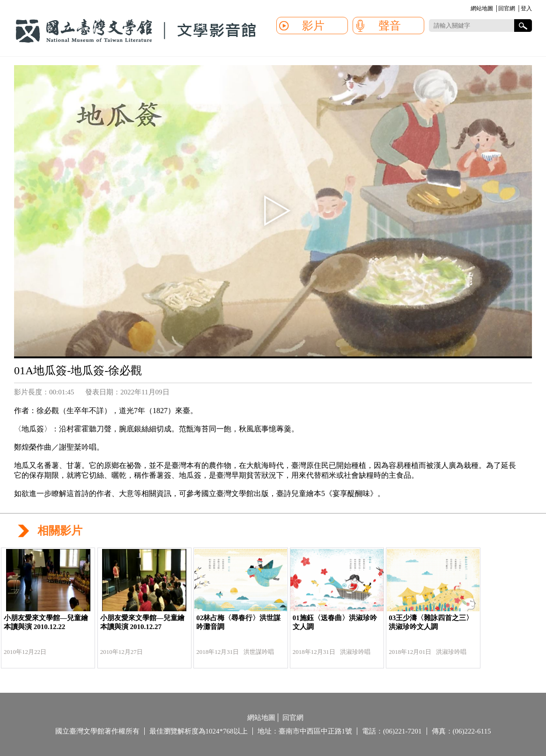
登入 (526, 8)
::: (469, 9)
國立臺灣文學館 (136, 31)
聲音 (390, 26)
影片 (313, 26)
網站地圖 (482, 8)
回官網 (507, 8)
